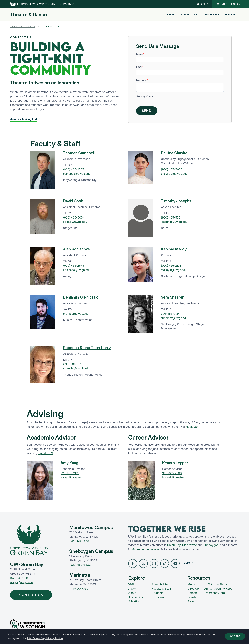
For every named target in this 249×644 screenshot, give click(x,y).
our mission (153, 549)
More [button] (230, 15)
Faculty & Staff (161, 589)
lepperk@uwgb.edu (175, 477)
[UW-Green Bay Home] (37, 4)
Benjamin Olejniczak (80, 297)
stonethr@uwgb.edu (76, 368)
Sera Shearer (172, 297)
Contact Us (189, 15)
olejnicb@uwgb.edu (76, 314)
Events (192, 597)
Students (158, 593)
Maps (191, 584)
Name (140, 54)
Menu (230, 4)
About (171, 15)
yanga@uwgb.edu (72, 477)
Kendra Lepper (175, 463)
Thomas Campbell (79, 153)
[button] (25, 119)
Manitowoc (190, 545)
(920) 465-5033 (172, 169)
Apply (203, 4)
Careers (192, 593)
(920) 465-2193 (171, 266)
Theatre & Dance (29, 14)
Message (141, 80)
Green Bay (174, 545)
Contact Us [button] (32, 595)
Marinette (138, 549)
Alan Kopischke (76, 249)
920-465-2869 (172, 473)
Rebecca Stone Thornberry (87, 348)
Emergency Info (215, 593)
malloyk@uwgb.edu (174, 270)
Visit (131, 584)
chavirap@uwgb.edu (174, 174)
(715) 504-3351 (79, 589)
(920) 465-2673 (74, 266)
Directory (193, 589)
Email (139, 67)
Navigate (192, 427)
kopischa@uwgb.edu (77, 270)
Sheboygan (211, 545)
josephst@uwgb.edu (174, 222)
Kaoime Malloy (174, 249)
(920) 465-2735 (74, 169)
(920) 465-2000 (21, 578)
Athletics (134, 601)
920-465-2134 (170, 314)
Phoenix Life (160, 584)
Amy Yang (69, 463)
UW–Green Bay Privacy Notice (45, 638)
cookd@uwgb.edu (75, 222)
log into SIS (45, 453)
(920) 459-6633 (80, 565)
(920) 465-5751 (171, 217)
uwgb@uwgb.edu (22, 582)
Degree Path (211, 15)
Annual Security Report (219, 589)
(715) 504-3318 (73, 364)
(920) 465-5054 (74, 217)
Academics (136, 597)
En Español (159, 597)
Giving (192, 601)
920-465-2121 (70, 473)
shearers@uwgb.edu (174, 318)
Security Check (145, 96)
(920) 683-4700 (80, 541)
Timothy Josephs (176, 201)
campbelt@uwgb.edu (77, 174)
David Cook (73, 201)
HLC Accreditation (216, 584)
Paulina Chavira (174, 153)
